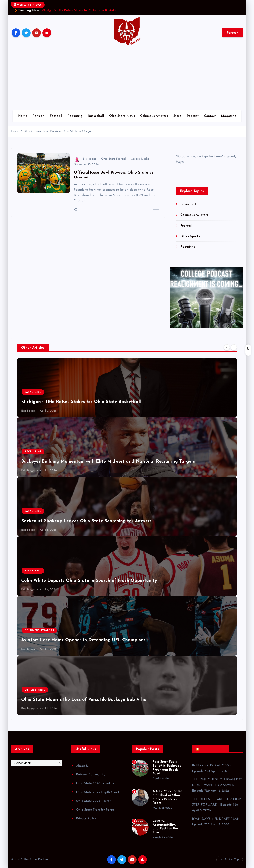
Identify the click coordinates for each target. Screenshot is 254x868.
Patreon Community (91, 775)
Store (177, 116)
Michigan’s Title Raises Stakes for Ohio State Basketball (80, 10)
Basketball (96, 116)
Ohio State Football (114, 159)
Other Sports (190, 236)
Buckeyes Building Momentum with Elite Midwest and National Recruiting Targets (108, 461)
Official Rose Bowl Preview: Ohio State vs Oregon (58, 131)
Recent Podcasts (213, 749)
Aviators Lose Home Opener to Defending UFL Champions (83, 640)
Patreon (233, 33)
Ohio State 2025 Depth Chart (98, 792)
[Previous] (227, 347)
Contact (210, 116)
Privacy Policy (86, 818)
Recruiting (75, 116)
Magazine (229, 116)
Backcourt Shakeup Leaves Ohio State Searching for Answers (86, 521)
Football (56, 116)
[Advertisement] (127, 80)
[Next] (234, 347)
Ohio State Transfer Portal (96, 810)
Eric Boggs (85, 159)
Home (23, 116)
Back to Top (230, 860)
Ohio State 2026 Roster (94, 801)
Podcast (193, 116)
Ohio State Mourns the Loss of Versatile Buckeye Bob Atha (84, 700)
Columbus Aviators (154, 116)
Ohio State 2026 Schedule (96, 783)
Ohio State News (122, 116)
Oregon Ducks (140, 159)
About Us (83, 766)
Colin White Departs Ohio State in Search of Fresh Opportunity (89, 581)
